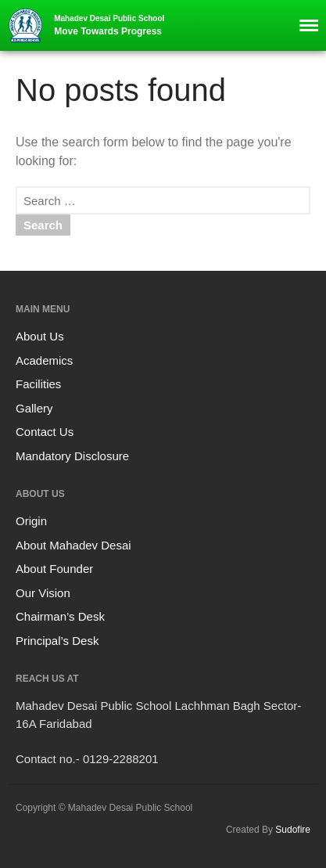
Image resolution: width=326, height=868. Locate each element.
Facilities (38, 384)
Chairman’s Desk (60, 616)
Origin (31, 521)
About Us (40, 336)
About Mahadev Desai (73, 545)
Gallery (34, 408)
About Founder (54, 569)
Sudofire (293, 830)
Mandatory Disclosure (72, 456)
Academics (44, 360)
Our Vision (43, 593)
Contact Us (45, 432)
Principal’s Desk (57, 641)
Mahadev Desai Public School (109, 18)
